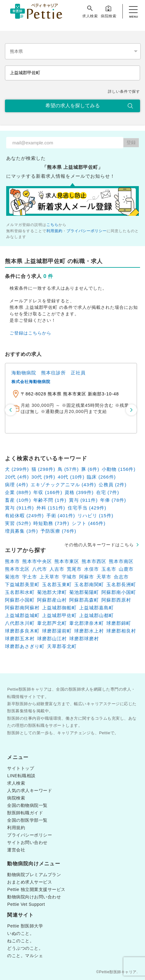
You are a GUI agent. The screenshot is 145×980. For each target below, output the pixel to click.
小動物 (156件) (119, 469)
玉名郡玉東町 (57, 584)
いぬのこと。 (21, 933)
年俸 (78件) (113, 500)
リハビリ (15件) (96, 516)
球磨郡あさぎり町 (25, 646)
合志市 (121, 577)
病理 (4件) (17, 485)
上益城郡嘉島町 (96, 608)
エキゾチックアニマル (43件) (63, 485)
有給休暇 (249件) (24, 516)
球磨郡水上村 (89, 631)
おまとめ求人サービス (30, 882)
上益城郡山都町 (96, 615)
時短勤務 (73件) (51, 523)
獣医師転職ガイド (25, 813)
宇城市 (69, 577)
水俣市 (92, 569)
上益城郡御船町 (59, 608)
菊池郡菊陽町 (84, 592)
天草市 (104, 577)
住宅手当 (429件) (87, 508)
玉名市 (109, 569)
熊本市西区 (94, 561)
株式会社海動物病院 (31, 382)
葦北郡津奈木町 (87, 623)
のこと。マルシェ (25, 956)
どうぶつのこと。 (25, 948)
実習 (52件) (18, 523)
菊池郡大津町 (52, 592)
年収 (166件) (48, 492)
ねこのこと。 (21, 941)
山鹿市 (126, 569)
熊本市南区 (121, 561)
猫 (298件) (43, 469)
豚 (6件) (90, 469)
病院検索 (109, 11)
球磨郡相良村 (121, 631)
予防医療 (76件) (58, 531)
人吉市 (57, 569)
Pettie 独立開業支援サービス (36, 889)
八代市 (40, 569)
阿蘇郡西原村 (116, 600)
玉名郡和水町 (20, 592)
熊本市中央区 (37, 561)
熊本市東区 (67, 561)
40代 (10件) (71, 477)
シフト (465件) (89, 523)
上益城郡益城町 (22, 615)
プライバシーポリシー (87, 231)
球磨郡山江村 (52, 639)
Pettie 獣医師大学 (25, 926)
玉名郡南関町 (89, 584)
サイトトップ (21, 768)
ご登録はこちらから (30, 333)
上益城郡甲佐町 (59, 615)
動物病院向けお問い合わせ (34, 897)
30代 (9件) (43, 477)
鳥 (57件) (68, 469)
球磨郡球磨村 (84, 639)
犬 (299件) (17, 469)
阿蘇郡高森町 (84, 600)
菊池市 (12, 577)
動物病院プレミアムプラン (34, 875)
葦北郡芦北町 (52, 623)
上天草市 (49, 577)
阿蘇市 (87, 577)
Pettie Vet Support (26, 904)
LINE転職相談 (21, 776)
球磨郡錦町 (119, 623)
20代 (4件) (17, 477)
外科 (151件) (51, 508)
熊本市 (12, 561)
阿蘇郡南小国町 (119, 592)
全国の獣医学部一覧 (27, 820)
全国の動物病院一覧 (27, 805)
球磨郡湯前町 (57, 631)
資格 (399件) (79, 492)
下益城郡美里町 (22, 584)
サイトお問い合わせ (27, 842)
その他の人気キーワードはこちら (99, 545)
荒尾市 (74, 569)
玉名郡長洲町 (121, 584)
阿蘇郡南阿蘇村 (22, 608)
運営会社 (16, 850)
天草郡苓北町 (62, 646)
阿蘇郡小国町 (20, 600)
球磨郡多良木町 (22, 631)
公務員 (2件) (113, 485)
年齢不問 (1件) (50, 500)
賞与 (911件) (83, 500)
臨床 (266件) (101, 477)
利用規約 (54, 231)
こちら (52, 225)
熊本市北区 (17, 569)
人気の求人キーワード (30, 790)
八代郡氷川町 (20, 623)
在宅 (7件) (108, 492)
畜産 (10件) (18, 500)
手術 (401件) (61, 516)
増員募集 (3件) (21, 531)
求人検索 (90, 11)
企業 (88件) (18, 492)
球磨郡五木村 (20, 639)
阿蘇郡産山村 (52, 600)
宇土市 (30, 577)
